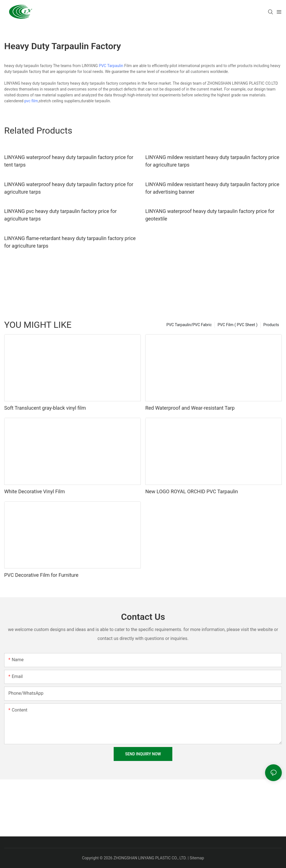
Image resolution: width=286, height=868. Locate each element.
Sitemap (197, 858)
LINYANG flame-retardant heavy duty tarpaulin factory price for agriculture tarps (70, 242)
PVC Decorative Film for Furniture (41, 575)
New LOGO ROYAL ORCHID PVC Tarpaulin (192, 491)
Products (271, 325)
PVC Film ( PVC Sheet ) (238, 325)
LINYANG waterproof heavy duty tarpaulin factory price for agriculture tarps (69, 188)
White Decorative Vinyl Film (34, 491)
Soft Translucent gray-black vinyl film (45, 408)
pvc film (31, 101)
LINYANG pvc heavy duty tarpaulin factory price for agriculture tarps (60, 215)
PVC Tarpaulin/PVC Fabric (189, 325)
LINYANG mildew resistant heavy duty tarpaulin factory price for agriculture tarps (212, 161)
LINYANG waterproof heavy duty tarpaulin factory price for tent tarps (69, 161)
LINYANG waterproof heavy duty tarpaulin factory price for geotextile (210, 215)
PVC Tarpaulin (111, 66)
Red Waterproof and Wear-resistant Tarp (190, 408)
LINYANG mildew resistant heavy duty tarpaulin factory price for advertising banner (212, 188)
